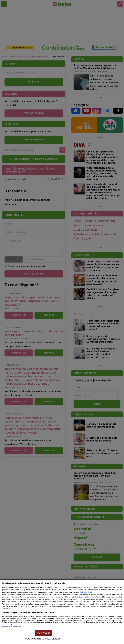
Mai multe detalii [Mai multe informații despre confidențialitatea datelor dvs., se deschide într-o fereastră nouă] (86, 592)
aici (77, 602)
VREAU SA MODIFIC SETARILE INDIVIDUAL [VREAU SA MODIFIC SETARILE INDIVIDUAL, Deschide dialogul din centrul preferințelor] (43, 639)
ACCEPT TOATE (43, 633)
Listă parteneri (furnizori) (11, 626)
